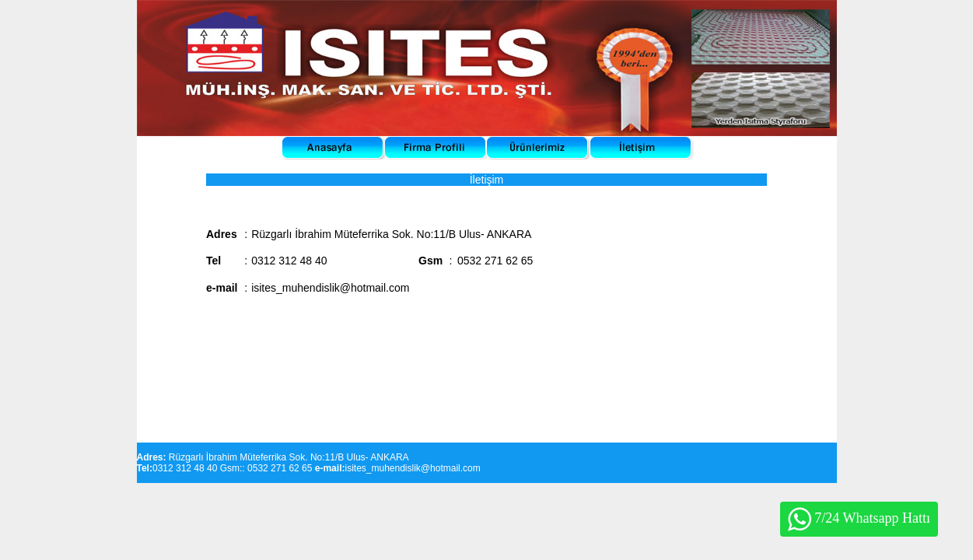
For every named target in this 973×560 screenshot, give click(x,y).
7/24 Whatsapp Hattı (859, 519)
